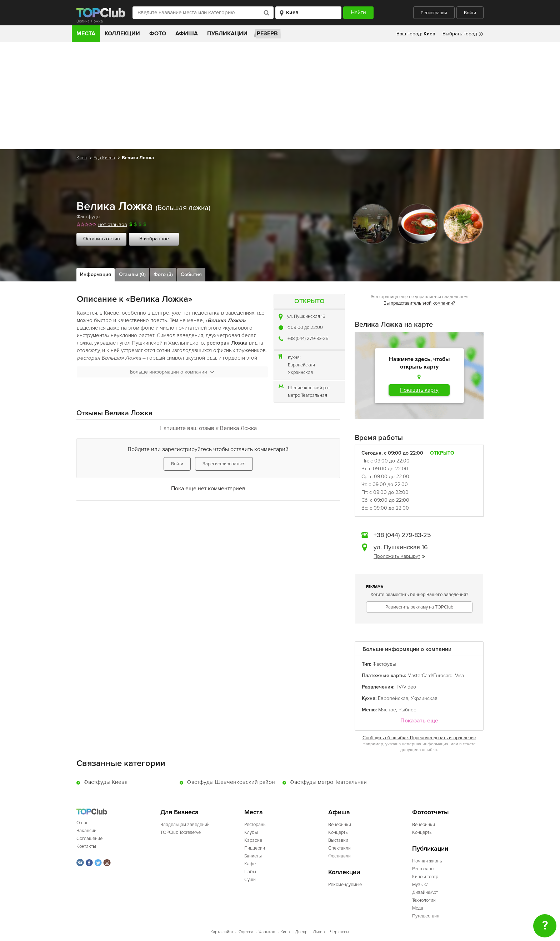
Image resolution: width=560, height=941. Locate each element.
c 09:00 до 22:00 (305, 327)
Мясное (387, 710)
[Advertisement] (280, 96)
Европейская (301, 365)
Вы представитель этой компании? (419, 303)
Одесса (246, 932)
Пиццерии (255, 848)
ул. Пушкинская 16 (306, 316)
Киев (82, 158)
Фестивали (339, 856)
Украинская (300, 372)
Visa (459, 675)
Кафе (250, 864)
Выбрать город (460, 34)
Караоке (253, 840)
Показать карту (419, 390)
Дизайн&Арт (425, 892)
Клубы (251, 832)
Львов (319, 932)
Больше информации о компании (172, 372)
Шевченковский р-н (309, 388)
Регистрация (434, 13)
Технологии (424, 900)
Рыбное (407, 710)
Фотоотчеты (431, 812)
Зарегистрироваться (224, 464)
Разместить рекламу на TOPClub (419, 607)
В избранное (154, 239)
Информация (96, 274)
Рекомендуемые (345, 885)
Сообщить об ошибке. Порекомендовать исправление (419, 738)
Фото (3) (163, 274)
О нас (82, 823)
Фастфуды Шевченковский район (231, 782)
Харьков (267, 932)
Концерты (338, 832)
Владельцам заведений (185, 825)
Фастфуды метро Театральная (328, 782)
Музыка (420, 885)
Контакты (86, 846)
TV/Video (406, 687)
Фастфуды (88, 217)
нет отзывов (113, 224)
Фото (158, 34)
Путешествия (426, 916)
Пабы (250, 872)
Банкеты (253, 856)
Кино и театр (425, 877)
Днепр (301, 932)
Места (86, 34)
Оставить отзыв (102, 239)
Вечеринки (340, 825)
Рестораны (255, 825)
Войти (470, 13)
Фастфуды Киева (106, 782)
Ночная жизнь (427, 861)
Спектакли (339, 848)
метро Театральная (307, 395)
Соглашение (89, 839)
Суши (250, 880)
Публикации (227, 34)
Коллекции (122, 34)
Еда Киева (104, 158)
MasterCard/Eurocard (430, 675)
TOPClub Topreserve (181, 832)
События (191, 274)
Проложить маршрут (399, 556)
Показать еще (419, 721)
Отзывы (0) (132, 274)
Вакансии (86, 831)
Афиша (187, 34)
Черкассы (339, 932)
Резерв (267, 34)
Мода (418, 908)
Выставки (338, 840)
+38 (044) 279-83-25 (308, 339)
